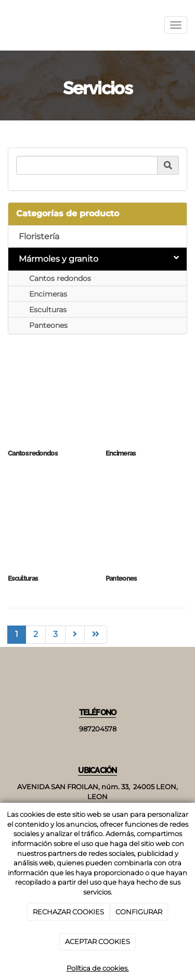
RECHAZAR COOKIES (68, 912)
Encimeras (48, 294)
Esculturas (48, 310)
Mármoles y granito (99, 259)
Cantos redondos (60, 278)
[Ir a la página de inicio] (5, 25)
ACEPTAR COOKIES (97, 941)
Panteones (48, 325)
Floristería (39, 236)
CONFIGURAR (139, 912)
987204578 (98, 729)
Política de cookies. (98, 968)
